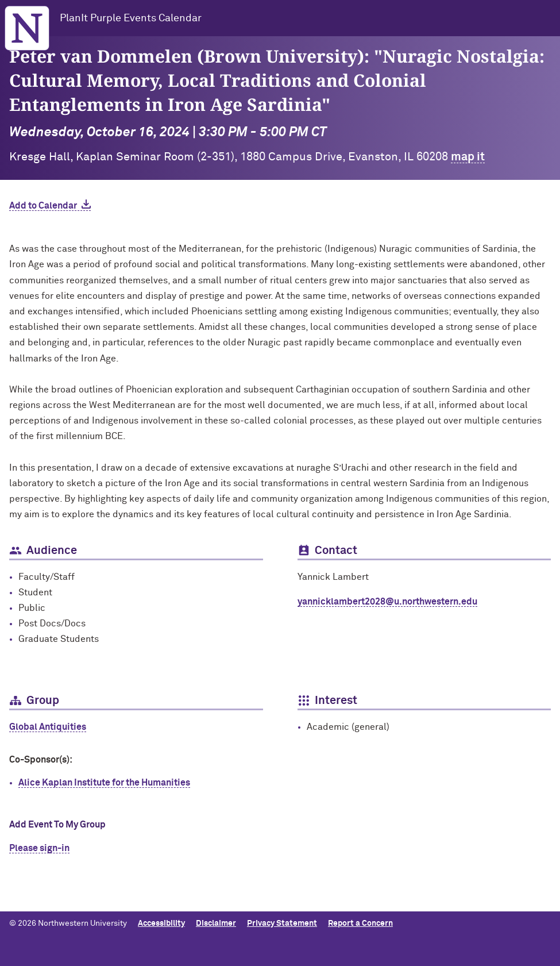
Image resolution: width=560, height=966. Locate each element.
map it (468, 157)
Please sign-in (39, 848)
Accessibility (161, 923)
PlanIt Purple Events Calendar (131, 18)
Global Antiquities (48, 727)
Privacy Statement (282, 923)
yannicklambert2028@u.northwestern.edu (387, 602)
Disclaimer (216, 923)
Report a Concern (360, 923)
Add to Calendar (43, 206)
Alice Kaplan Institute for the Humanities (104, 783)
